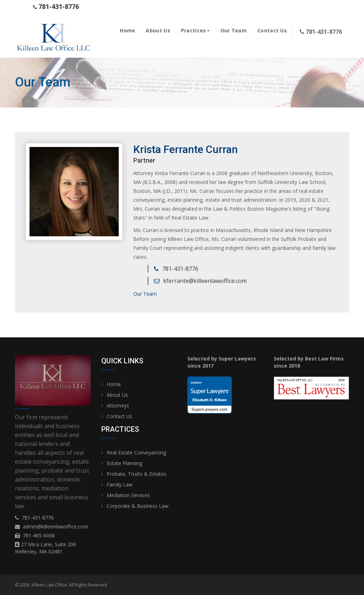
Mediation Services (128, 495)
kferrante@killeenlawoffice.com (205, 281)
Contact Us (272, 30)
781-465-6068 (39, 535)
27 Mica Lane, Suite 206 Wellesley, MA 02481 (45, 548)
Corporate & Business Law (138, 506)
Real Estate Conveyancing (136, 452)
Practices (195, 30)
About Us (158, 30)
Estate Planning (124, 463)
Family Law (120, 485)
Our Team (234, 30)
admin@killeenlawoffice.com (55, 526)
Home (127, 30)
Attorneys (118, 406)
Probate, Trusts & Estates (136, 474)
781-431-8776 (38, 518)
